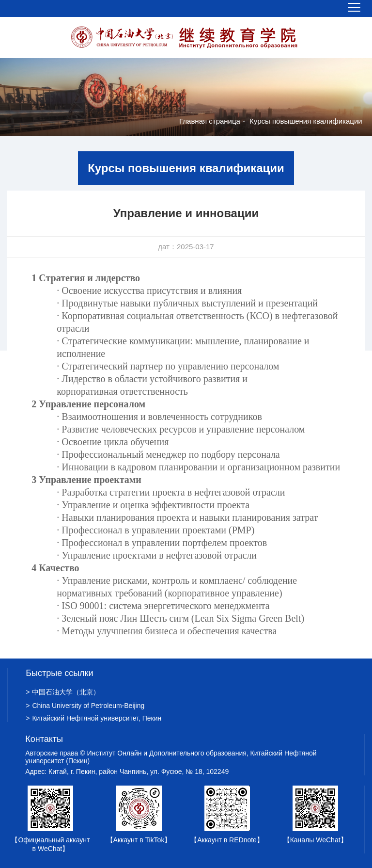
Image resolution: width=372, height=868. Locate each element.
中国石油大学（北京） (63, 692)
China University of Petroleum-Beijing (85, 706)
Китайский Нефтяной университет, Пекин (93, 718)
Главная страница (210, 121)
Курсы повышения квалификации (306, 121)
